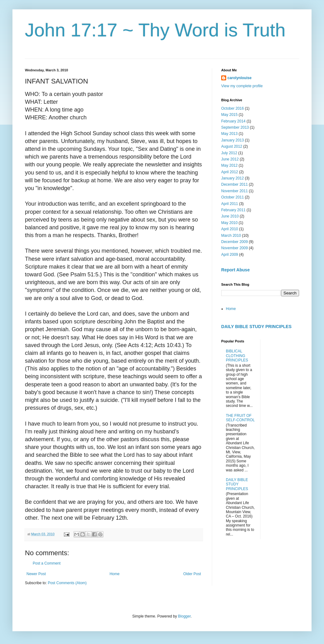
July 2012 (229, 153)
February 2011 (233, 210)
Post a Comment (47, 563)
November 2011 (234, 191)
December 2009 (234, 242)
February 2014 (233, 121)
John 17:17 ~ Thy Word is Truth (155, 30)
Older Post (192, 574)
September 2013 (235, 127)
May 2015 (229, 115)
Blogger (184, 616)
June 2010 (230, 216)
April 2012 (230, 172)
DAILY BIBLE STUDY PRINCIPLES (256, 327)
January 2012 (233, 178)
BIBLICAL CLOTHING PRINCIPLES (237, 356)
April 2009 (230, 255)
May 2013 (229, 134)
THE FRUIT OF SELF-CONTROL (240, 418)
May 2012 (229, 165)
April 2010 (230, 229)
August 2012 (232, 146)
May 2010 (229, 223)
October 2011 (233, 197)
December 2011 (234, 184)
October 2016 (233, 108)
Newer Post (36, 574)
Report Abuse (235, 270)
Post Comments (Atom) (67, 583)
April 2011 (230, 204)
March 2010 (231, 236)
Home (115, 574)
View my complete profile (242, 86)
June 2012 (230, 159)
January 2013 (233, 140)
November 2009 (234, 248)
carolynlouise (239, 78)
